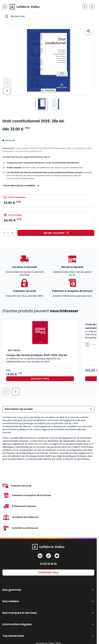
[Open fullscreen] (48, 60)
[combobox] (48, 16)
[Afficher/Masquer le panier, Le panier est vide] (92, 7)
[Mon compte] (85, 7)
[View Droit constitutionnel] (42, 104)
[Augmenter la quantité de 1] (12, 233)
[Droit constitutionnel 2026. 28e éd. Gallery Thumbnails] (48, 104)
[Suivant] (7, 91)
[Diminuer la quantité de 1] (4, 233)
